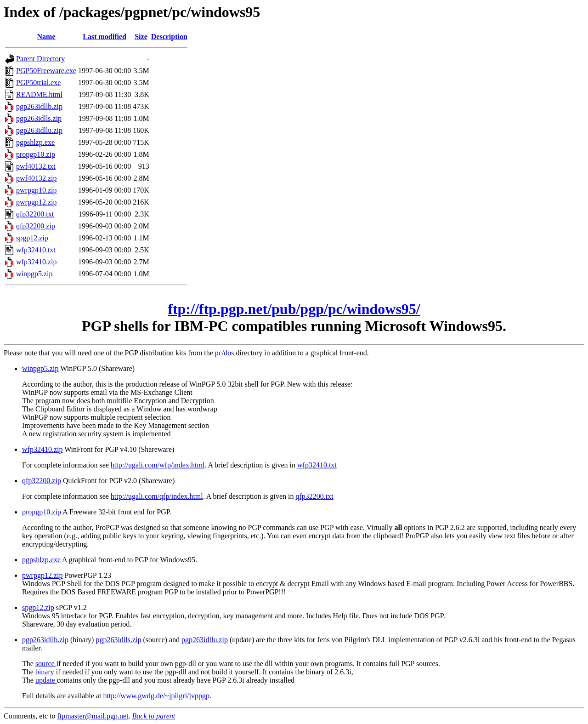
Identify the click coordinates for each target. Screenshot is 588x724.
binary (46, 672)
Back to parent (154, 716)
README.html (39, 94)
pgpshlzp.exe (35, 142)
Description (169, 37)
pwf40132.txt (36, 166)
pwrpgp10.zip (36, 190)
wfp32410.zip (36, 262)
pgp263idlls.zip (39, 118)
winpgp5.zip (34, 274)
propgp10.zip (36, 154)
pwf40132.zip (36, 178)
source (46, 664)
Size (141, 37)
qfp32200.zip (36, 226)
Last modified (105, 37)
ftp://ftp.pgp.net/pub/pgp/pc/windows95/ (294, 309)
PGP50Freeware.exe (46, 71)
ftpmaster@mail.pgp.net (93, 716)
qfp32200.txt (35, 214)
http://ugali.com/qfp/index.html (157, 496)
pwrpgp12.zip (36, 202)
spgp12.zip (32, 238)
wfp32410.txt (36, 250)
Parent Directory (40, 59)
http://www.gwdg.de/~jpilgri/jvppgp (156, 696)
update (46, 680)
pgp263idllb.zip (39, 106)
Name (46, 37)
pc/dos (226, 353)
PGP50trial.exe (38, 83)
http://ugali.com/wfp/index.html (158, 465)
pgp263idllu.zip (39, 130)
